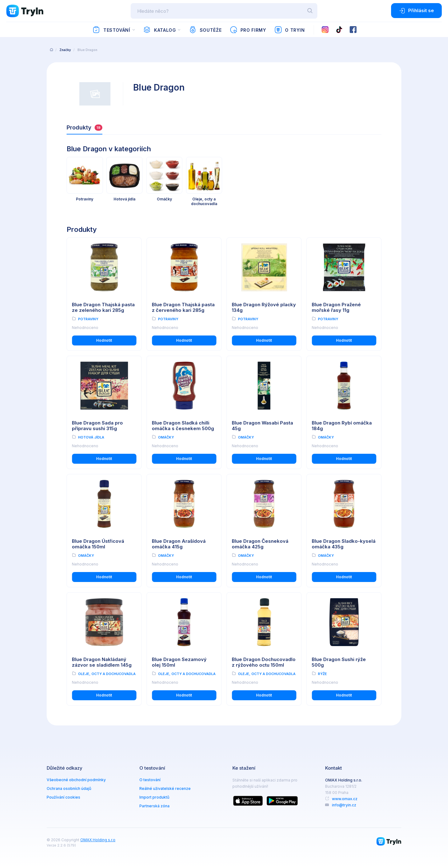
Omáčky (166, 437)
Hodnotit (104, 340)
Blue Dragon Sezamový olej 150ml (179, 662)
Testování (111, 30)
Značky (65, 50)
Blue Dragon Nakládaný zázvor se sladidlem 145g (102, 662)
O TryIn (290, 30)
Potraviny (88, 319)
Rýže (322, 674)
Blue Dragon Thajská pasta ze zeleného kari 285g (103, 307)
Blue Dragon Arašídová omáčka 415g (179, 544)
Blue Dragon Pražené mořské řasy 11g (336, 307)
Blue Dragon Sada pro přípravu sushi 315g (97, 426)
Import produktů (154, 797)
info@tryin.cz (344, 805)
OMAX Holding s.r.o (98, 840)
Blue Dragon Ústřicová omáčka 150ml (98, 544)
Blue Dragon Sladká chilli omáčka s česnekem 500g (183, 426)
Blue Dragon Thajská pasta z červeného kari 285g (183, 307)
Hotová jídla (91, 437)
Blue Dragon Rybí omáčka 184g (342, 426)
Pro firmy (248, 30)
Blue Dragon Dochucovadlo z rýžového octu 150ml (264, 662)
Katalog (159, 30)
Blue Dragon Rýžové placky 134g (264, 307)
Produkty (84, 127)
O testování (150, 780)
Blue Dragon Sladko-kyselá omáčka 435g (344, 544)
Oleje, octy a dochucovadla (107, 674)
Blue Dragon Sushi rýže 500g (339, 662)
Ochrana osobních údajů (69, 788)
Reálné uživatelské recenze (165, 788)
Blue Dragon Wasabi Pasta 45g (262, 426)
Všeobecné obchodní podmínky (76, 780)
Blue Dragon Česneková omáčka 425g (260, 544)
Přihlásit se (416, 11)
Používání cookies (63, 797)
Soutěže (205, 30)
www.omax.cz (345, 799)
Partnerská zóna (154, 806)
